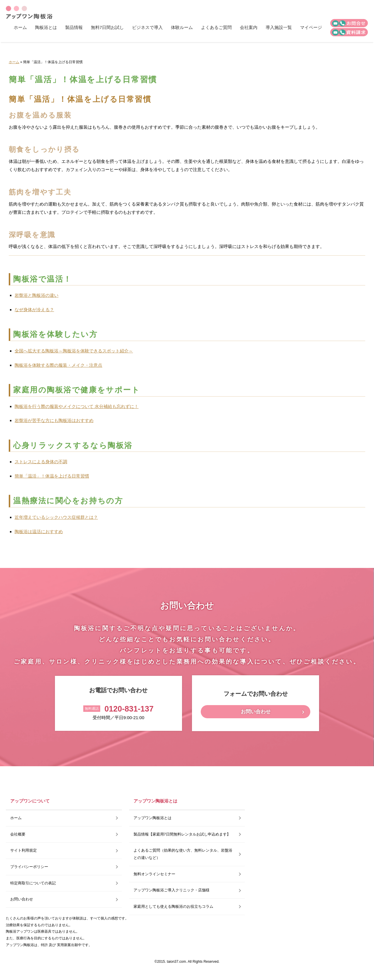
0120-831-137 (129, 709)
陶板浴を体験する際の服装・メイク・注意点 (58, 365)
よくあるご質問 (216, 27)
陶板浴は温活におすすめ (39, 532)
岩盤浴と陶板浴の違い (37, 295)
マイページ (311, 27)
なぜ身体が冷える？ (34, 310)
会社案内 (249, 27)
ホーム (20, 27)
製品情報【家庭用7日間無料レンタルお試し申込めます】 (182, 834)
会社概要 (18, 834)
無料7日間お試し (107, 27)
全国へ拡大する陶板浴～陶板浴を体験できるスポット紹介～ (74, 351)
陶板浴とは (46, 27)
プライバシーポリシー (29, 867)
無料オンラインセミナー (154, 874)
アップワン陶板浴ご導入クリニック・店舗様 (172, 890)
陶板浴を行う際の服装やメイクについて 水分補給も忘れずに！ (77, 406)
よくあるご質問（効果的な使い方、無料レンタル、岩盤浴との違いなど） (183, 854)
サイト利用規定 (24, 850)
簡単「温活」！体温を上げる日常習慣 (52, 476)
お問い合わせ (256, 712)
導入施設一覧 (279, 27)
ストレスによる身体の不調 (41, 462)
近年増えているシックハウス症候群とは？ (56, 517)
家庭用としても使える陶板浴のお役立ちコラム (173, 906)
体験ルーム (182, 27)
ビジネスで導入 (147, 27)
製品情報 (74, 27)
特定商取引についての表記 (33, 883)
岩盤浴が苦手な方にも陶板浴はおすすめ (54, 420)
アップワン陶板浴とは (153, 818)
